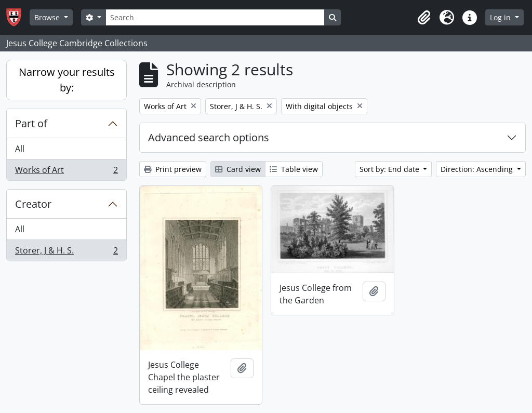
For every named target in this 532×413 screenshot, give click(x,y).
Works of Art (66, 172)
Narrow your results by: (67, 80)
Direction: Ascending (478, 169)
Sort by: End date (390, 169)
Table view (294, 169)
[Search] (215, 17)
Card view (238, 169)
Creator (33, 204)
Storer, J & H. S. (66, 252)
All (20, 149)
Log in (501, 17)
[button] (424, 18)
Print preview (173, 169)
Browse (48, 17)
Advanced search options (209, 137)
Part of (31, 123)
